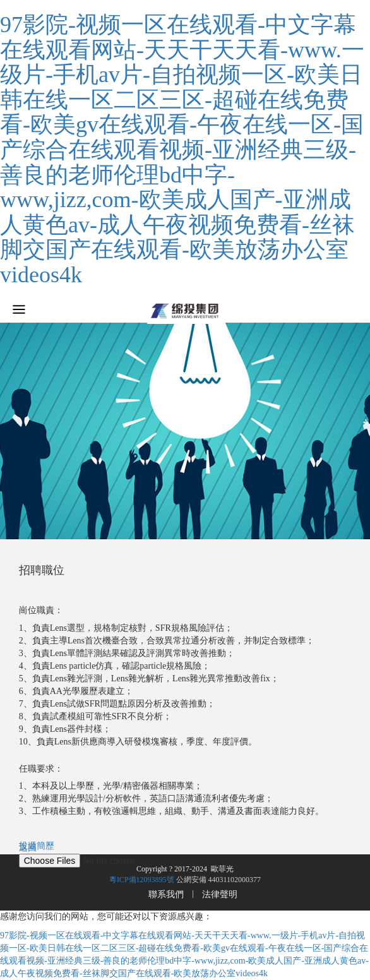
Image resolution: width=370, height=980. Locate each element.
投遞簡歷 (37, 846)
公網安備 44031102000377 (219, 880)
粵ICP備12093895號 (142, 880)
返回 (28, 848)
